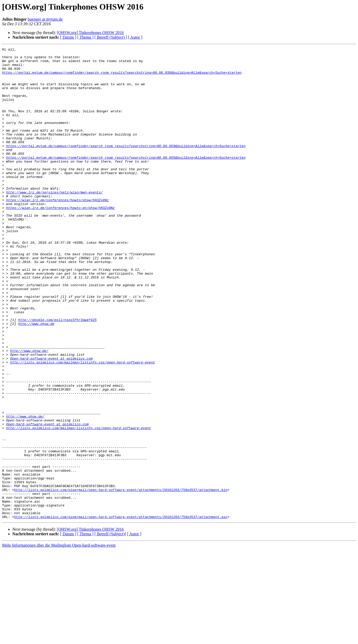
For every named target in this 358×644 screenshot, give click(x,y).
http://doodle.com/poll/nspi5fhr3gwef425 (57, 375)
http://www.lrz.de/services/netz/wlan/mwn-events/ (54, 222)
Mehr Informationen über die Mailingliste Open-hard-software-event (59, 639)
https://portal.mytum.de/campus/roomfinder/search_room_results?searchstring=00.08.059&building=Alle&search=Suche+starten (126, 166)
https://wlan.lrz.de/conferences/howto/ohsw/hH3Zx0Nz (58, 231)
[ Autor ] (135, 37)
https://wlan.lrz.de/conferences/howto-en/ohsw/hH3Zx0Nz (60, 240)
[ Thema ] (86, 37)
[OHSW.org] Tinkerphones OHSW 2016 (90, 33)
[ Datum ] (68, 37)
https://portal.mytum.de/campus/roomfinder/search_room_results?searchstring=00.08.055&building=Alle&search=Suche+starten (126, 180)
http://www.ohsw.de (36, 379)
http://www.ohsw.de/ (29, 412)
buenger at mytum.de (45, 19)
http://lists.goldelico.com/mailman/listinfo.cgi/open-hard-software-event (83, 426)
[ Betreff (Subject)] (110, 628)
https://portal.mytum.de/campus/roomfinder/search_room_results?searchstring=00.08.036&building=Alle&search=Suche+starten (122, 78)
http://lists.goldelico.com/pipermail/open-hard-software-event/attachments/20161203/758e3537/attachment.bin (121, 579)
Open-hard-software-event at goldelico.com (51, 421)
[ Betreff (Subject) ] (111, 37)
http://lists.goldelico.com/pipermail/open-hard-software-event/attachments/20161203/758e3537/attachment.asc (121, 611)
